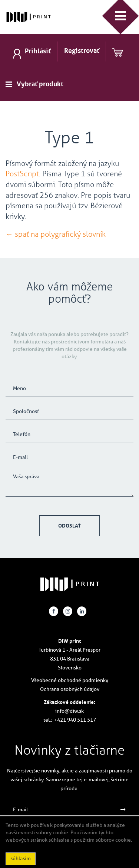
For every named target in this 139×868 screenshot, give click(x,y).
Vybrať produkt (40, 84)
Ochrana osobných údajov (70, 689)
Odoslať (69, 526)
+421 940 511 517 (75, 720)
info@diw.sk (69, 711)
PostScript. (23, 174)
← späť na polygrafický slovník (56, 234)
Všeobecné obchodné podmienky (70, 680)
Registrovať (82, 51)
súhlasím (21, 859)
